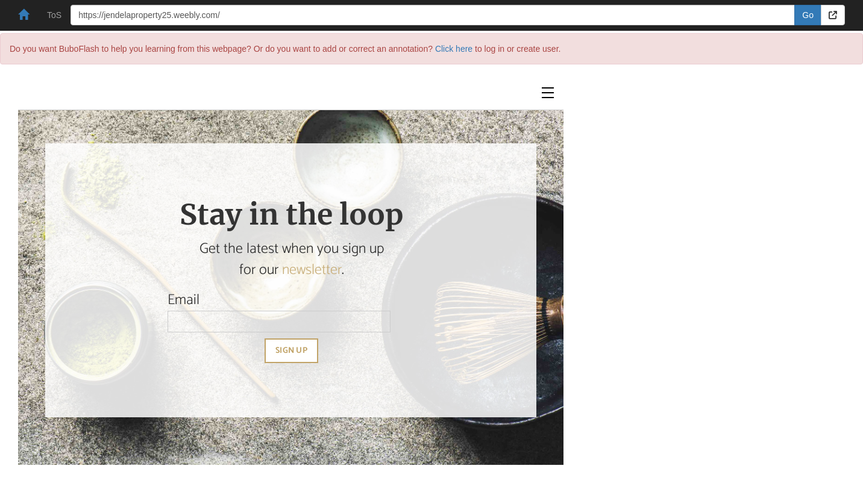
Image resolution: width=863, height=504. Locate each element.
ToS (54, 15)
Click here (454, 49)
